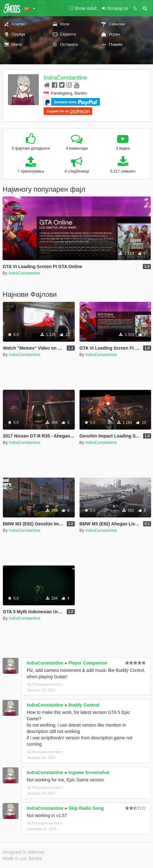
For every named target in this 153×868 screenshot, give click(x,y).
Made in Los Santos (22, 858)
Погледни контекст (45, 684)
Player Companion (88, 663)
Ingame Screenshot (89, 772)
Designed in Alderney (24, 852)
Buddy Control (84, 705)
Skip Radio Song (86, 808)
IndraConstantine (65, 78)
